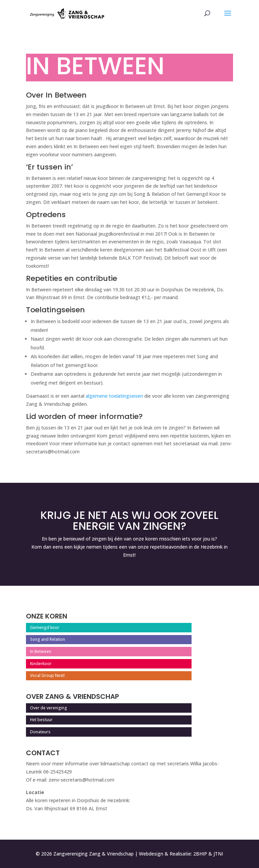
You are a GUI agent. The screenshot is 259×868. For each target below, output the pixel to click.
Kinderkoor (41, 664)
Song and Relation (48, 639)
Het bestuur (41, 720)
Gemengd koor (45, 627)
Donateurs (40, 732)
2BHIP (200, 854)
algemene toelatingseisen (114, 396)
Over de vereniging (49, 708)
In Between (41, 651)
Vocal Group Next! (47, 675)
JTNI (218, 854)
